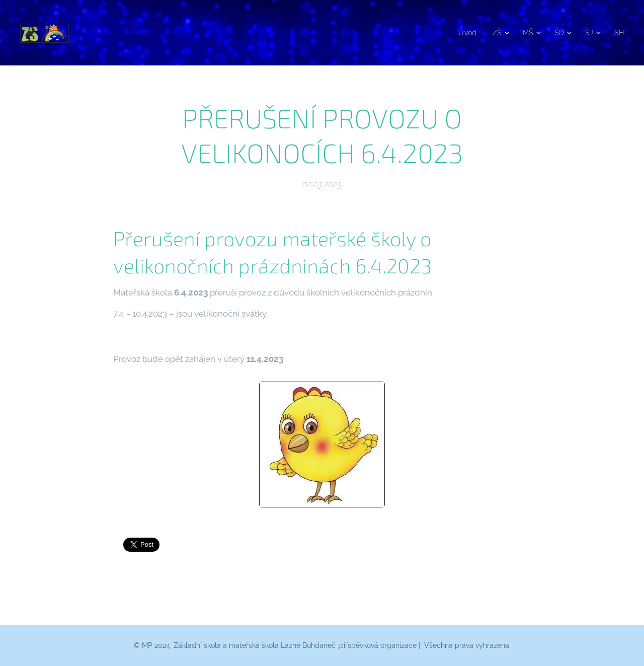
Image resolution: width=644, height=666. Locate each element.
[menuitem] (465, 33)
